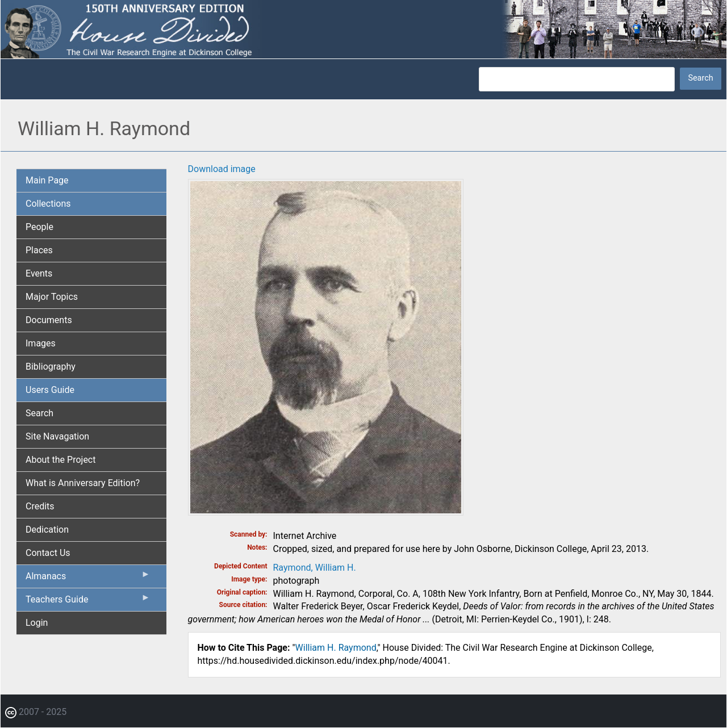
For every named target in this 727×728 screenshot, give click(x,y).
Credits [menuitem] (40, 506)
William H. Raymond (336, 648)
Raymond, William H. (315, 568)
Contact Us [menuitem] (48, 553)
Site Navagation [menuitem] (57, 436)
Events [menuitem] (39, 273)
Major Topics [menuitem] (52, 297)
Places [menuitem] (39, 250)
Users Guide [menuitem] (50, 390)
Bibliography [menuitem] (51, 367)
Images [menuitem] (41, 343)
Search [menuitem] (39, 413)
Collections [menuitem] (48, 204)
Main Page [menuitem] (47, 180)
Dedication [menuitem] (47, 530)
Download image (222, 169)
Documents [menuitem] (49, 320)
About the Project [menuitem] (60, 460)
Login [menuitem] (37, 623)
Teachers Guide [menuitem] (88, 602)
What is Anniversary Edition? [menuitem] (83, 483)
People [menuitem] (39, 227)
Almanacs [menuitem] (88, 579)
